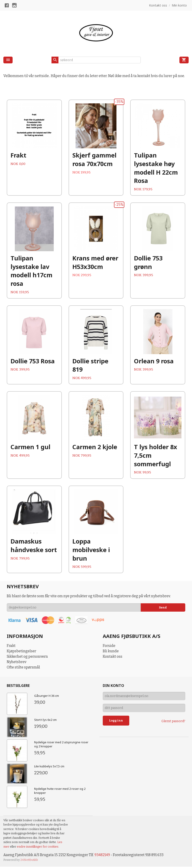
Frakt (11, 647)
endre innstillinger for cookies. (38, 848)
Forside (109, 647)
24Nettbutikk (29, 861)
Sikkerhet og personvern (27, 658)
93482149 (102, 856)
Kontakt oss (113, 658)
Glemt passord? (173, 723)
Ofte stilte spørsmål (23, 669)
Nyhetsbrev (17, 663)
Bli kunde (111, 653)
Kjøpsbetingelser (21, 653)
